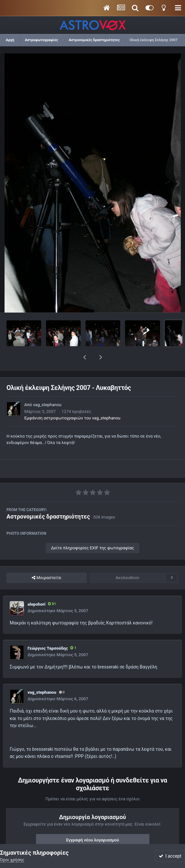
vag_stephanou (47, 388)
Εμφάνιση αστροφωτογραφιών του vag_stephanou (72, 401)
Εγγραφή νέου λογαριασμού (92, 823)
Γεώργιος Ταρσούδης (48, 631)
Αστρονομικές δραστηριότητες (48, 500)
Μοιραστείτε (46, 561)
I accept (170, 856)
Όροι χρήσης (12, 860)
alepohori (36, 587)
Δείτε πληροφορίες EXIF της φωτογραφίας (92, 531)
